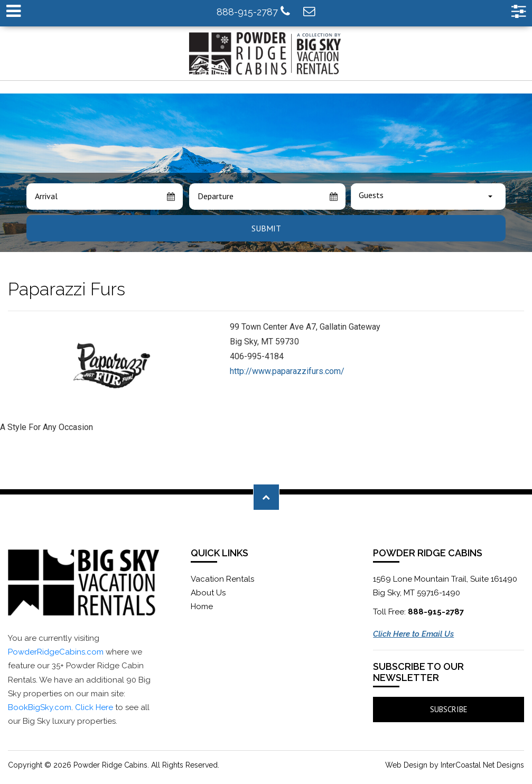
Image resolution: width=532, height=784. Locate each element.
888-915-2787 (253, 11)
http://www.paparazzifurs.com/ (287, 371)
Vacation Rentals (222, 579)
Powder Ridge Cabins (266, 53)
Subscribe (449, 709)
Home (202, 606)
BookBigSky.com (40, 707)
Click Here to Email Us (413, 634)
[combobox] (428, 197)
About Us (208, 593)
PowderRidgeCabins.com (56, 652)
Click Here (94, 707)
